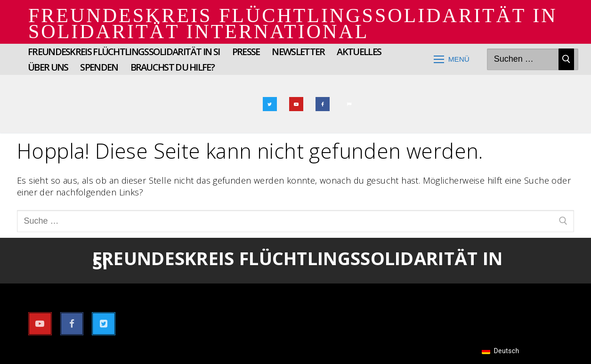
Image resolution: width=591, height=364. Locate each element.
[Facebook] (323, 104)
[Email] (349, 104)
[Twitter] (270, 104)
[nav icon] (451, 60)
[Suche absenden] (566, 60)
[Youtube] (296, 104)
